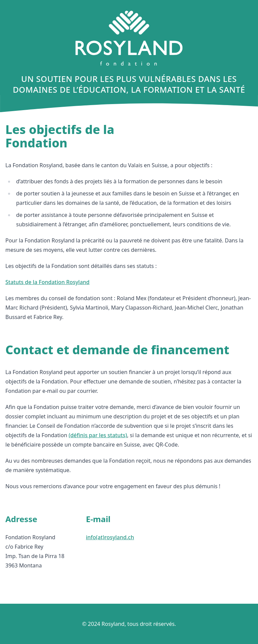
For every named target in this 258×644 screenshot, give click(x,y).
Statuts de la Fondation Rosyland (47, 282)
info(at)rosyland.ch (110, 537)
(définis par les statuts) (98, 435)
